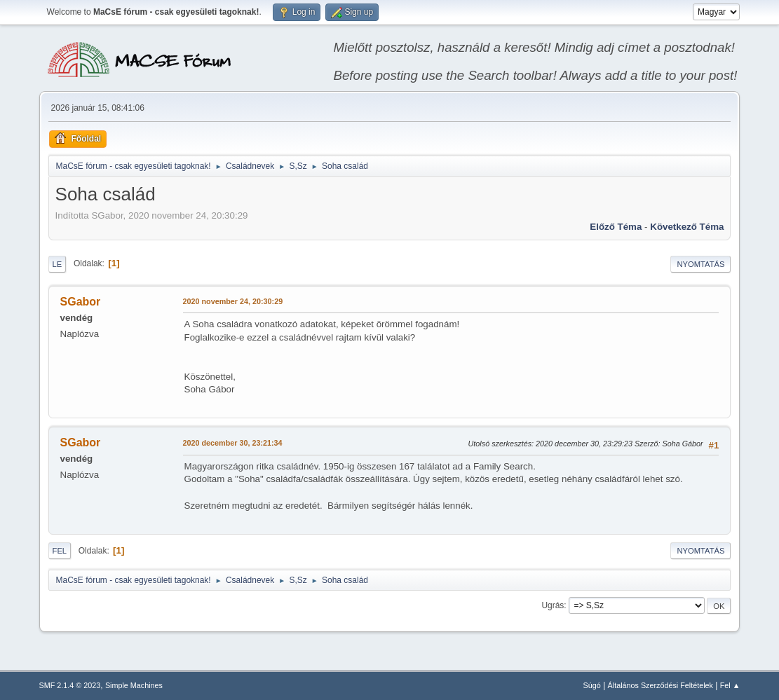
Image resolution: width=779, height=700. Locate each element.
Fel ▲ (730, 685)
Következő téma (687, 227)
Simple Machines (134, 685)
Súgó (592, 685)
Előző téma (616, 227)
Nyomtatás (700, 264)
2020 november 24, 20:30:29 (233, 301)
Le (57, 264)
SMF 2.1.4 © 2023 (70, 685)
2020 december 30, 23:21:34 (233, 443)
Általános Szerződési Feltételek (661, 685)
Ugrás (553, 605)
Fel (60, 551)
